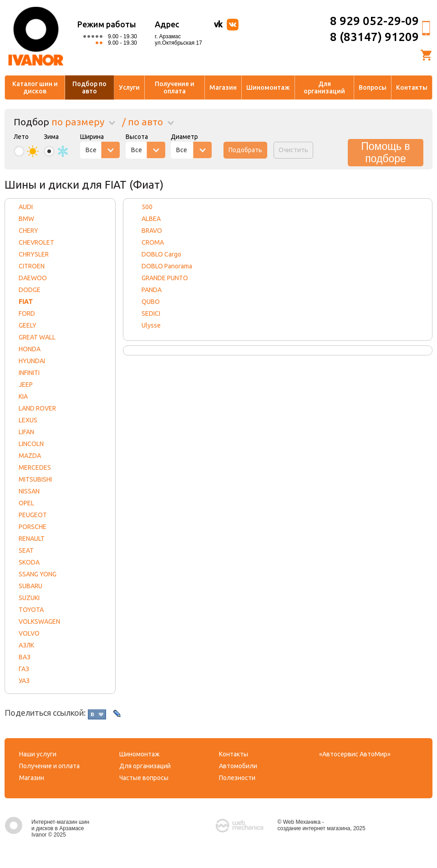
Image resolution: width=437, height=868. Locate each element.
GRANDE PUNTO (165, 278)
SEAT (26, 550)
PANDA (152, 290)
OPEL (26, 503)
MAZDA (30, 456)
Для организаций (324, 87)
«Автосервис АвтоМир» (355, 754)
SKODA (29, 562)
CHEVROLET (36, 242)
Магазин (223, 87)
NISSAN (29, 491)
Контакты (412, 87)
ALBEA (151, 219)
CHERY (28, 231)
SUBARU (30, 586)
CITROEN (32, 266)
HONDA (30, 349)
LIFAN (26, 432)
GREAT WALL (37, 337)
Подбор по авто (89, 87)
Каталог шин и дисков (35, 87)
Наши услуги (38, 754)
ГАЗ (24, 669)
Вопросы (373, 87)
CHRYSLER (34, 254)
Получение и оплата (175, 87)
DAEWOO (33, 278)
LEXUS (28, 420)
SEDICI (151, 313)
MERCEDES (35, 467)
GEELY (28, 325)
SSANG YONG (38, 574)
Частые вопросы (144, 778)
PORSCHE (33, 527)
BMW (26, 219)
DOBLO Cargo (161, 254)
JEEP (26, 385)
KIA (23, 396)
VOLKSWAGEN (39, 621)
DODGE (30, 290)
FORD (27, 313)
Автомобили (238, 766)
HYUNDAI (32, 361)
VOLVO (29, 633)
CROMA (153, 242)
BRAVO (152, 231)
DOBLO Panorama (167, 266)
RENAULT (32, 539)
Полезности (237, 778)
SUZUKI (29, 598)
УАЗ (24, 681)
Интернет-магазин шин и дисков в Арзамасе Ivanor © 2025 (47, 828)
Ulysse (151, 325)
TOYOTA (31, 610)
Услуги (129, 87)
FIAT (26, 302)
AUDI (26, 207)
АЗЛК (26, 645)
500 (147, 207)
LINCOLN (31, 444)
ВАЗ (25, 657)
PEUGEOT (33, 515)
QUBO (151, 302)
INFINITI (29, 373)
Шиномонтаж (268, 87)
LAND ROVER (37, 408)
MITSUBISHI (35, 479)
